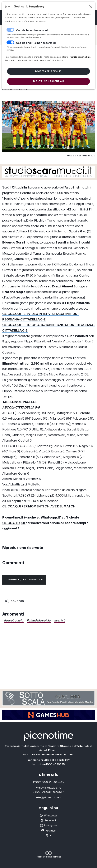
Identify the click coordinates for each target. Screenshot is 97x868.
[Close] (91, 7)
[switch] (10, 42)
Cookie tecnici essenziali (32, 30)
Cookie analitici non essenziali (36, 43)
